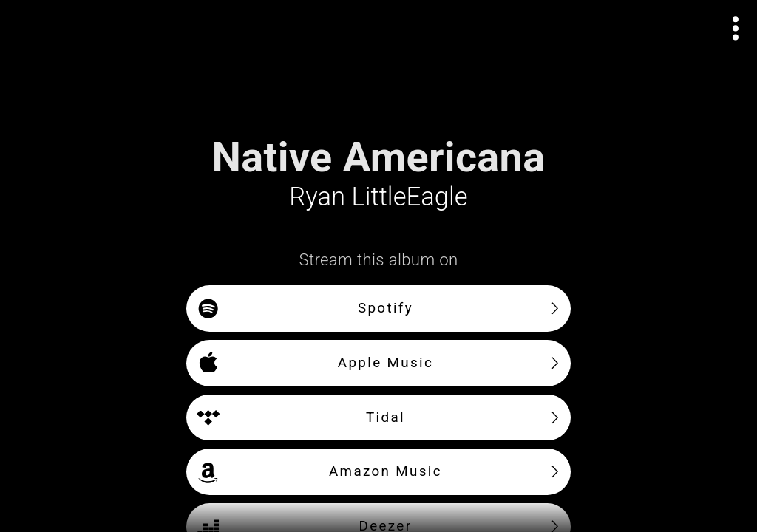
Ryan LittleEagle (378, 197)
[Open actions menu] (736, 28)
